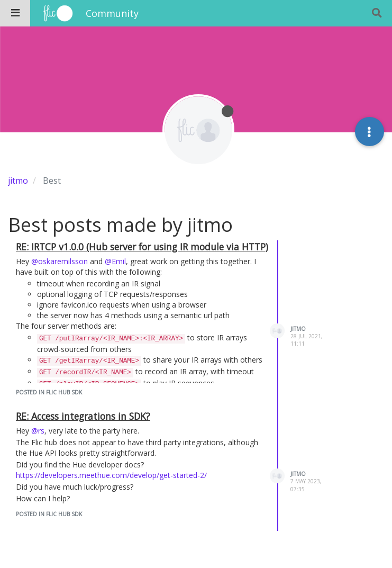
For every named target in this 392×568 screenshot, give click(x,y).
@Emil (115, 261)
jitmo (298, 329)
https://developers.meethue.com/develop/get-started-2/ (111, 475)
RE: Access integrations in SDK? (83, 416)
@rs (38, 431)
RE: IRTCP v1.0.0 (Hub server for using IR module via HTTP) (142, 247)
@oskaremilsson (60, 261)
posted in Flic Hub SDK (49, 392)
